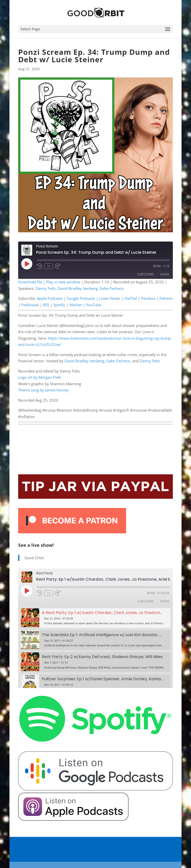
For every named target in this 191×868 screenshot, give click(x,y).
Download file (30, 282)
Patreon (166, 298)
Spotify (59, 305)
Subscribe (146, 274)
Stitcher (76, 305)
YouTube (94, 305)
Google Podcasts (81, 298)
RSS (46, 305)
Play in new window (63, 282)
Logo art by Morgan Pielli (40, 377)
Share (165, 274)
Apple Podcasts (50, 298)
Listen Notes (110, 298)
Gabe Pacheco (112, 288)
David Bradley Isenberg (78, 288)
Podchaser (30, 305)
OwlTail (131, 298)
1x (49, 266)
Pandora (148, 298)
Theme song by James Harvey (43, 390)
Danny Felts (46, 288)
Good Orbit (34, 558)
